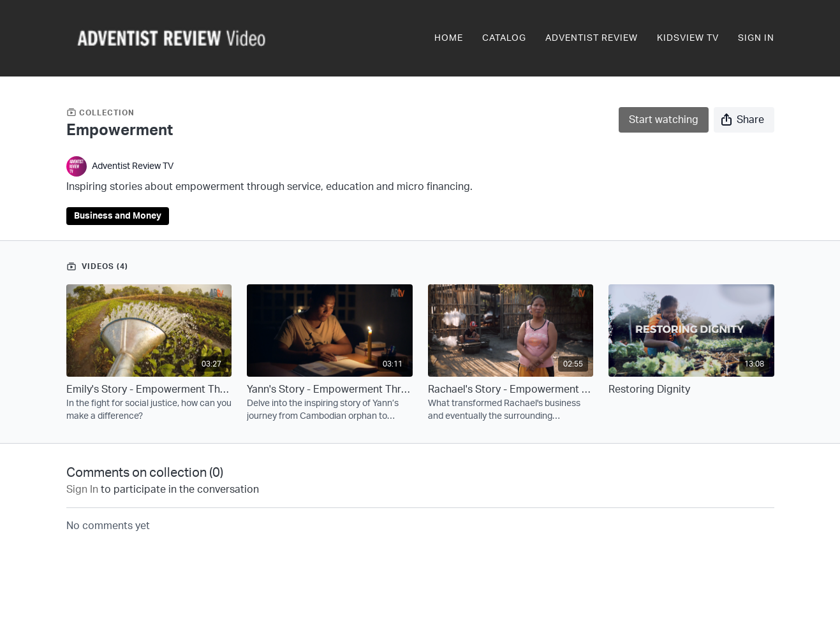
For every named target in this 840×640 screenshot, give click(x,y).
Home (449, 38)
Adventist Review (592, 38)
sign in (82, 490)
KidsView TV (688, 38)
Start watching (664, 120)
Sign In (756, 38)
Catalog (504, 38)
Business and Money (118, 216)
